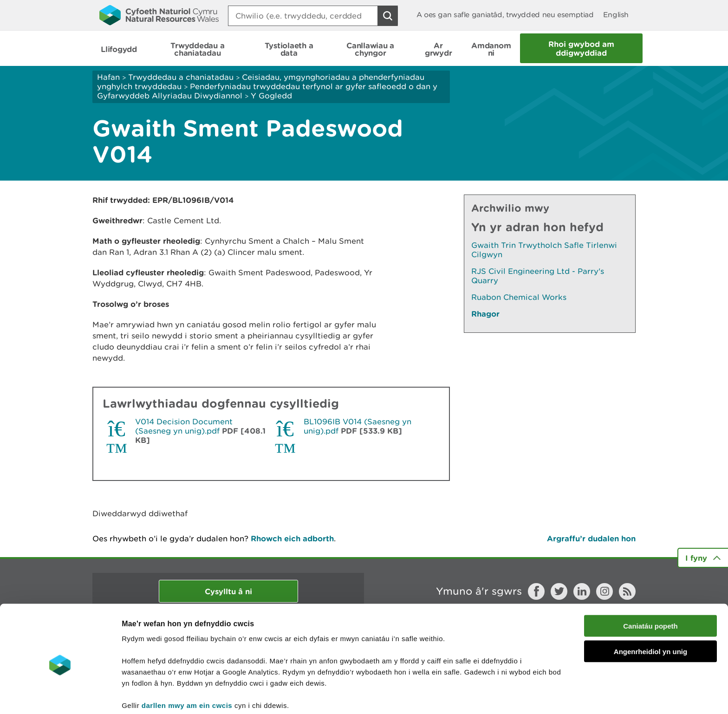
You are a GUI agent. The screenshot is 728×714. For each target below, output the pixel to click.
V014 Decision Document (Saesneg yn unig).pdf (184, 426)
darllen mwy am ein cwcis (187, 665)
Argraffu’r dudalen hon (591, 538)
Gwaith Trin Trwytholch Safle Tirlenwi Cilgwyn (544, 250)
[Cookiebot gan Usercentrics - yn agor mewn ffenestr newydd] (60, 696)
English (616, 15)
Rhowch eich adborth (292, 538)
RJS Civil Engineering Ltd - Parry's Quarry (538, 276)
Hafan (108, 77)
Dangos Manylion (516, 696)
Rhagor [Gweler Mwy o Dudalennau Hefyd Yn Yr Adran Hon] (485, 314)
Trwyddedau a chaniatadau (181, 77)
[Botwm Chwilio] (388, 16)
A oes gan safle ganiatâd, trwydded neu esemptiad (505, 15)
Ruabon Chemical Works (519, 297)
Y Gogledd (271, 96)
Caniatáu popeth (650, 586)
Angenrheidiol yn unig (650, 612)
